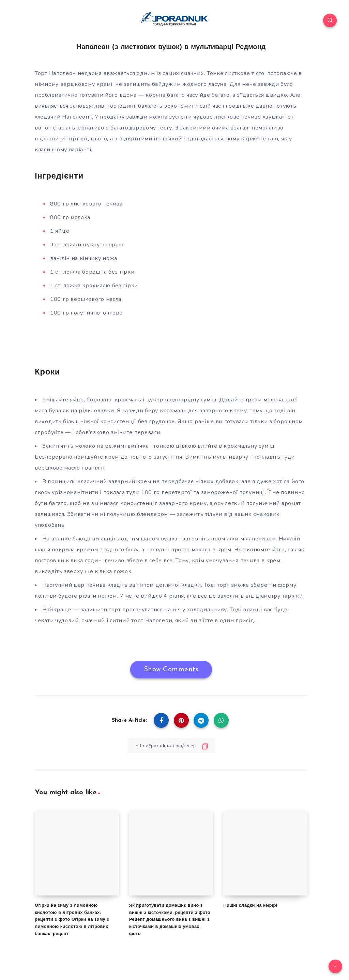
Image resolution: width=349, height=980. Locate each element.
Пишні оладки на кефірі (250, 905)
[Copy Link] (171, 746)
